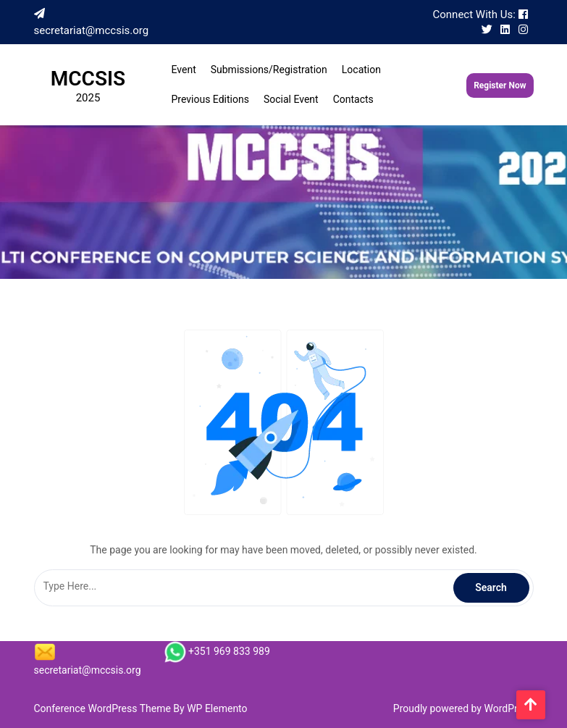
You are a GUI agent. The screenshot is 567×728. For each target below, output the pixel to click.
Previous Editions (210, 99)
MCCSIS (88, 79)
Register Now (500, 85)
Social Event (291, 99)
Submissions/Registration (269, 70)
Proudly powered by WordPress (463, 708)
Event (184, 70)
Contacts (353, 99)
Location (361, 70)
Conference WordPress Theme (104, 708)
